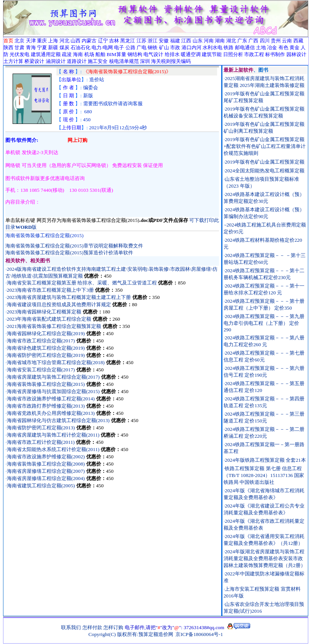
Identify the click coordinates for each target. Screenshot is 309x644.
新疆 (53, 47)
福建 (175, 41)
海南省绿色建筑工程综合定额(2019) (46, 348)
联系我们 (71, 627)
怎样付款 (92, 627)
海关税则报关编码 (171, 61)
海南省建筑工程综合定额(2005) (41, 486)
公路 (130, 47)
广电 (142, 47)
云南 (287, 41)
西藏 (298, 41)
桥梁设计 (34, 61)
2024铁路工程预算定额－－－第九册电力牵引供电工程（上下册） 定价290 (264, 323)
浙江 (153, 41)
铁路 (229, 47)
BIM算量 (116, 54)
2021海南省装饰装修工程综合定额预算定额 (54, 326)
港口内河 (192, 47)
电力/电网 (102, 47)
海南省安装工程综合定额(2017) (41, 370)
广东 (242, 41)
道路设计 (77, 61)
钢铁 (153, 47)
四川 (265, 41)
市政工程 (254, 54)
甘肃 (19, 47)
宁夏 (42, 47)
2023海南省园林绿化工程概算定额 (44, 312)
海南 (78, 54)
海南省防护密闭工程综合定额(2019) (46, 355)
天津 (31, 41)
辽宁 (103, 41)
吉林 (114, 41)
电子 (119, 47)
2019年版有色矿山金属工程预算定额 (265, 162)
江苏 (142, 41)
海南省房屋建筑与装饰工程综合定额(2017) (53, 377)
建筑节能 (212, 54)
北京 (19, 41)
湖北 (231, 41)
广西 (253, 41)
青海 (31, 47)
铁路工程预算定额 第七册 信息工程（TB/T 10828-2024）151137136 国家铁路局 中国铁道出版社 (264, 475)
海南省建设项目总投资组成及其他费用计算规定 (59, 304)
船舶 (100, 54)
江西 (186, 41)
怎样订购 (113, 627)
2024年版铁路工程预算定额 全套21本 (265, 460)
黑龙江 (128, 41)
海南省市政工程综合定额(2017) (41, 341)
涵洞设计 (56, 61)
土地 (261, 47)
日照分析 (233, 54)
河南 (209, 41)
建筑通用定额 (46, 54)
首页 (8, 41)
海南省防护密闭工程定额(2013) (41, 428)
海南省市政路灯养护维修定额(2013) (46, 406)
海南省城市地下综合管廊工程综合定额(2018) (56, 362)
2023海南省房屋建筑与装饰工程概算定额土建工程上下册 (69, 297)
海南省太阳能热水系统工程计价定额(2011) (53, 449)
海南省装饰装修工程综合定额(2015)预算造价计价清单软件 (69, 253)
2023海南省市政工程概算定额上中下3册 (50, 290)
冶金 (272, 47)
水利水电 (212, 47)
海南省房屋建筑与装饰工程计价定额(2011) (53, 435)
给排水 (172, 54)
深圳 (145, 61)
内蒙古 (89, 41)
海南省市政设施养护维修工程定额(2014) (51, 399)
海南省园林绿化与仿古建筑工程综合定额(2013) (58, 420)
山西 (76, 41)
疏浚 (67, 54)
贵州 (276, 41)
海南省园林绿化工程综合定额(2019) (46, 333)
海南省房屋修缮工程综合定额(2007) (46, 471)
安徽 (164, 41)
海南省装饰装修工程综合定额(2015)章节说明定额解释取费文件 (74, 246)
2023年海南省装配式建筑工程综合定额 (49, 319)
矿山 (164, 47)
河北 (64, 41)
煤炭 (64, 47)
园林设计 (296, 54)
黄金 (295, 47)
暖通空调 (191, 54)
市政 (175, 47)
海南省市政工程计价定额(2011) (41, 442)
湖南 (220, 41)
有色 (283, 47)
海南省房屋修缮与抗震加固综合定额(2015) (53, 391)
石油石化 (80, 47)
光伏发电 (19, 54)
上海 (53, 41)
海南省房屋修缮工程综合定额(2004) (46, 478)
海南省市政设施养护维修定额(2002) (46, 457)
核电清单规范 (124, 61)
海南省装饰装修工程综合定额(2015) (46, 384)
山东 (198, 41)
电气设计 (153, 54)
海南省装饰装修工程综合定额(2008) (46, 464)
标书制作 (275, 54)
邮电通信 (245, 47)
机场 (89, 54)
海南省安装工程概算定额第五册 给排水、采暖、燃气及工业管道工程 (82, 283)
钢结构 (135, 54)
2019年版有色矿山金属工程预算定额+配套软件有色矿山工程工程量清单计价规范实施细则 (265, 146)
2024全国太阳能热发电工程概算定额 (265, 171)
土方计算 (13, 61)
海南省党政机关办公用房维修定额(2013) (51, 413)
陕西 (8, 47)
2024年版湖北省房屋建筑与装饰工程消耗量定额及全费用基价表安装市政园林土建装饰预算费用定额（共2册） (265, 558)
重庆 (42, 41)
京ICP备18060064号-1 (199, 634)
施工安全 (98, 61)
